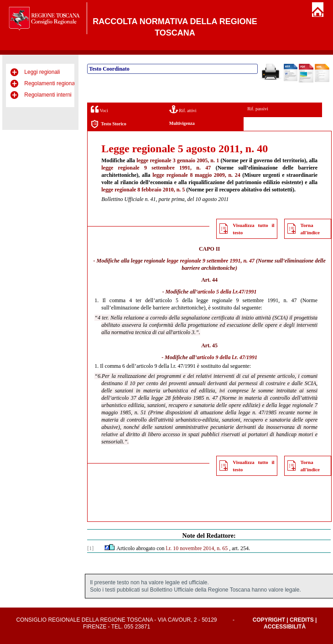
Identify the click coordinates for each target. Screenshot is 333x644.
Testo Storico (108, 124)
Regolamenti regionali (51, 83)
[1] (90, 548)
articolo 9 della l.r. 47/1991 (227, 357)
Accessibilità (285, 627)
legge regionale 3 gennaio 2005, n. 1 (178, 160)
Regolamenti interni (48, 95)
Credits (302, 620)
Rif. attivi (183, 109)
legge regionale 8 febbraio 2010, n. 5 (143, 190)
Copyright (269, 620)
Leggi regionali (42, 72)
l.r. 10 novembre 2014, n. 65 (197, 548)
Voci (99, 109)
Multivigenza (182, 123)
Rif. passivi (258, 109)
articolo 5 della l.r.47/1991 (227, 292)
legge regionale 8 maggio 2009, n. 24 (196, 175)
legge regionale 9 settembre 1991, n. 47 (156, 168)
